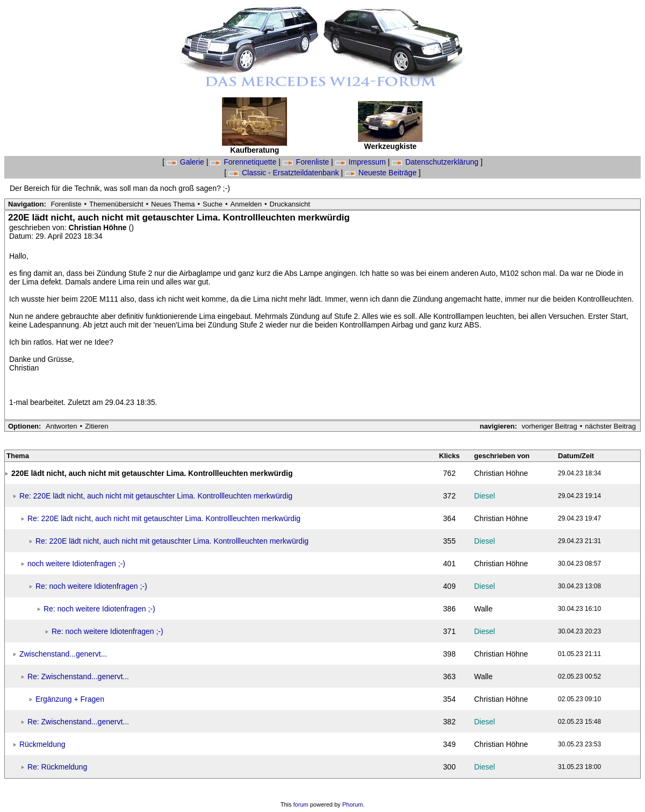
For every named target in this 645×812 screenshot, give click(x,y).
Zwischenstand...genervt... (63, 654)
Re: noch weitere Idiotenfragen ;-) (91, 586)
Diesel (485, 496)
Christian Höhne (99, 227)
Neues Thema (173, 204)
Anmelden (246, 204)
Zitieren (96, 426)
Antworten (62, 426)
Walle (483, 609)
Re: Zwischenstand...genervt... (78, 676)
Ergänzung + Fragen (70, 699)
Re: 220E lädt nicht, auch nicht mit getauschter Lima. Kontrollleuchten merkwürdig (156, 496)
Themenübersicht (116, 204)
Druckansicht (290, 204)
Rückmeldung (42, 744)
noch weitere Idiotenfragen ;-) (76, 564)
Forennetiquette (244, 162)
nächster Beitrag (610, 426)
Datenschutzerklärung (436, 162)
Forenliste (307, 162)
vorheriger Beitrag (549, 426)
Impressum (362, 162)
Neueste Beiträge (382, 173)
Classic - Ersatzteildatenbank (285, 173)
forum (301, 804)
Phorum (353, 804)
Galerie (187, 162)
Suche (213, 204)
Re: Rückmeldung (57, 767)
